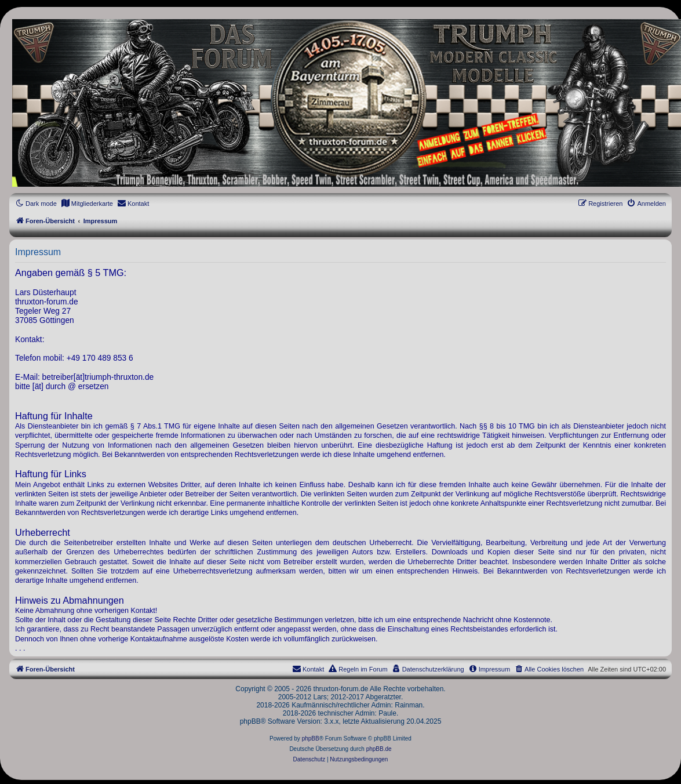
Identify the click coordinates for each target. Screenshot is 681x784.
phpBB (311, 738)
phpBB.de (379, 749)
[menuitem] (87, 204)
